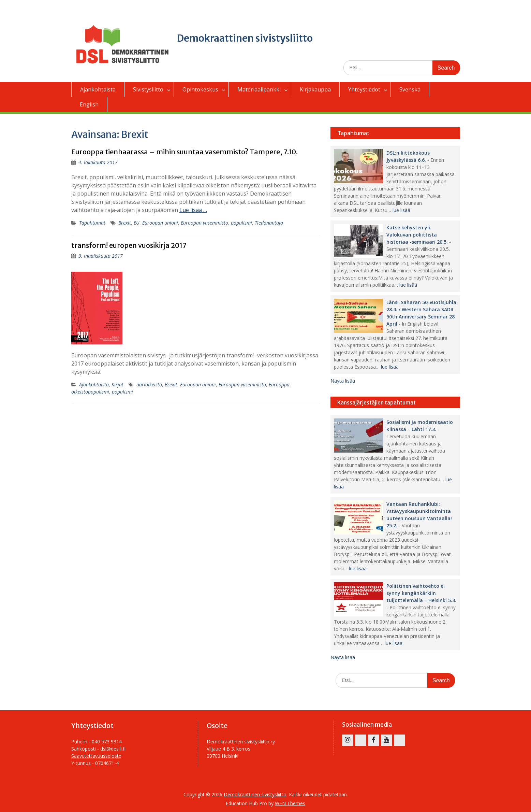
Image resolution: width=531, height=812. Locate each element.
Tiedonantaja (269, 223)
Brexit (125, 223)
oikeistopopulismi (90, 392)
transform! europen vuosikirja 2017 (129, 245)
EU (137, 223)
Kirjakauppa (315, 89)
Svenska (410, 89)
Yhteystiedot (364, 89)
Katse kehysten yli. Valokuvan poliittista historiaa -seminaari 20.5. (417, 235)
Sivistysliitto (148, 89)
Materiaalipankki (259, 89)
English (89, 104)
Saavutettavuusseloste (96, 756)
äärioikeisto (149, 384)
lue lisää (401, 210)
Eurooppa (279, 384)
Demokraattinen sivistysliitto (245, 38)
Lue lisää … (193, 210)
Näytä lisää (343, 381)
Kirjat (117, 384)
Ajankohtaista (98, 89)
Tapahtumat (92, 223)
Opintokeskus (200, 89)
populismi (241, 223)
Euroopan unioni (160, 223)
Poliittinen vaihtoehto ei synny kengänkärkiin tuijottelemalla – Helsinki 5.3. (421, 593)
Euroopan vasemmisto (204, 223)
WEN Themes (290, 803)
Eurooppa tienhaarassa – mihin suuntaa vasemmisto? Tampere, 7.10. (185, 152)
